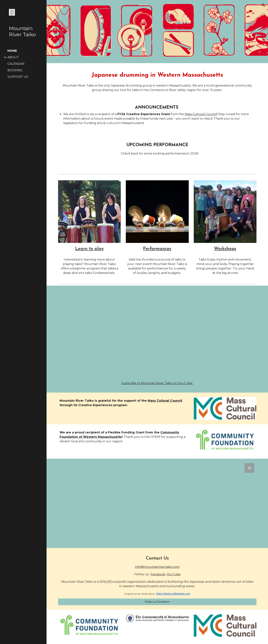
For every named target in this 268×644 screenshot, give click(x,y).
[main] (157, 81)
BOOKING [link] (15, 70)
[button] (264, 5)
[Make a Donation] (157, 602)
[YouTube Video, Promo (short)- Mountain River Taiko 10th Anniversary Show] (157, 334)
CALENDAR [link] (16, 64)
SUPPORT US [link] (18, 77)
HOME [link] (12, 51)
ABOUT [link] (13, 57)
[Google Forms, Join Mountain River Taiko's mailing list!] (157, 503)
